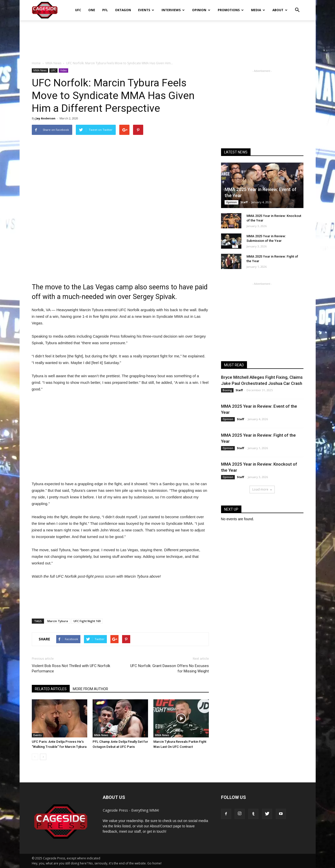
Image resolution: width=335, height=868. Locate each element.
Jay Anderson (46, 118)
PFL (105, 10)
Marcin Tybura (58, 621)
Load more (262, 489)
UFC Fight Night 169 (87, 621)
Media (258, 10)
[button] (297, 7)
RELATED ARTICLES (51, 689)
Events (146, 10)
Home (36, 63)
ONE (92, 10)
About (280, 10)
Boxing (227, 390)
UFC (78, 10)
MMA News (40, 70)
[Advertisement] (168, 38)
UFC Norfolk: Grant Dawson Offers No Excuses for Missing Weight (170, 668)
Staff (244, 202)
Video (63, 70)
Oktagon (123, 10)
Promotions (231, 10)
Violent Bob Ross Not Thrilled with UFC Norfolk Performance (71, 668)
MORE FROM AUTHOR (90, 689)
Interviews (173, 10)
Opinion (201, 10)
